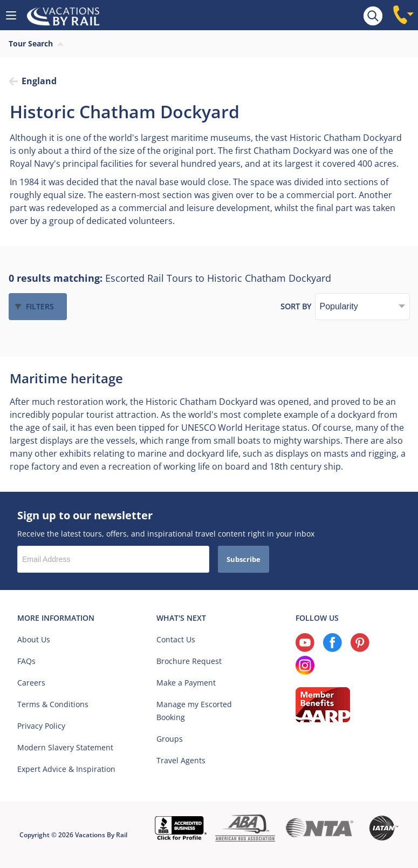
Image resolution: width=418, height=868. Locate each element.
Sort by (296, 306)
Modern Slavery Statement (65, 747)
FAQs (26, 661)
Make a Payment (186, 683)
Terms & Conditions (53, 704)
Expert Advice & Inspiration (66, 769)
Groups (170, 739)
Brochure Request (189, 661)
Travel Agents (181, 760)
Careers (31, 683)
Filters (40, 306)
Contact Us (176, 639)
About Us (34, 639)
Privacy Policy (41, 726)
